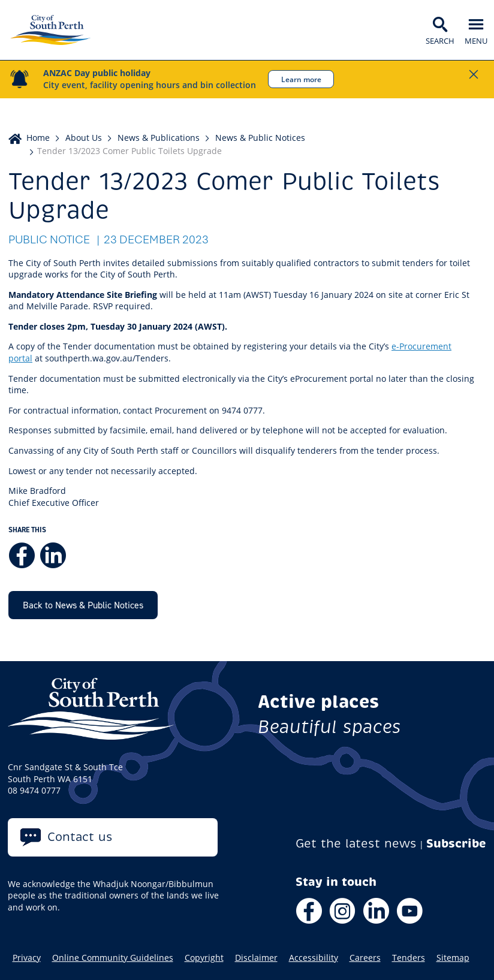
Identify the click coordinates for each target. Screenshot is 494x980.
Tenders (409, 958)
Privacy (27, 958)
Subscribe (456, 844)
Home (38, 138)
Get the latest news (356, 844)
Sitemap (453, 958)
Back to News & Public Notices (83, 605)
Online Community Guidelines (113, 958)
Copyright (204, 958)
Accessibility (314, 958)
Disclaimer (256, 958)
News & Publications (159, 138)
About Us (84, 138)
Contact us (80, 837)
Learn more (301, 79)
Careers (365, 958)
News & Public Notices (260, 138)
